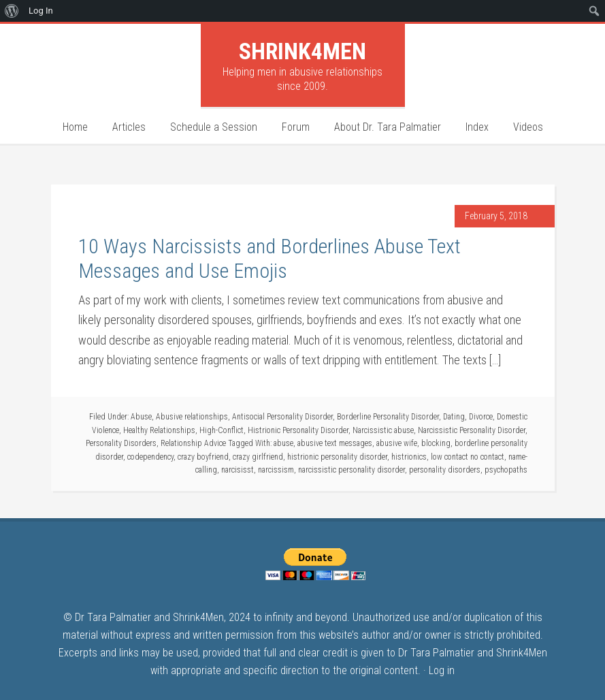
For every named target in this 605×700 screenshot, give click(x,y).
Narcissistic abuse (383, 430)
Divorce (481, 417)
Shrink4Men (302, 51)
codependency (150, 457)
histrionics (409, 457)
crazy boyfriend (203, 457)
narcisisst (238, 470)
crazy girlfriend (258, 457)
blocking (436, 443)
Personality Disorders (121, 443)
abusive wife (397, 443)
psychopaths (506, 470)
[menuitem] (12, 11)
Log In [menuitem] (41, 11)
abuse (283, 443)
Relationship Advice (193, 443)
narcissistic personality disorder (351, 470)
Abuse (141, 417)
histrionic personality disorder (337, 457)
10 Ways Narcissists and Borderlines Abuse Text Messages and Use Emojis (269, 258)
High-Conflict (222, 430)
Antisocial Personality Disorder (282, 417)
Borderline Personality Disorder (388, 417)
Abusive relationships (192, 417)
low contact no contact (468, 457)
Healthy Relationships (159, 430)
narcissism (276, 470)
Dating (454, 417)
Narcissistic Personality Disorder (472, 430)
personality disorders (445, 470)
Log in (442, 670)
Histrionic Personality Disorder (298, 430)
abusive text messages (335, 443)
